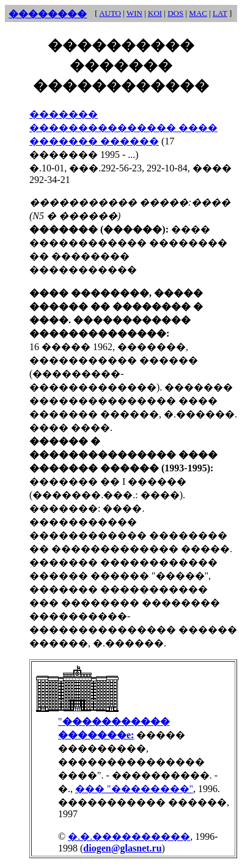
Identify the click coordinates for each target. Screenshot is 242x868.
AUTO (110, 13)
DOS (175, 13)
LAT (220, 13)
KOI (155, 13)
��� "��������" (134, 789)
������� (64, 114)
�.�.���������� (129, 836)
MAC (198, 13)
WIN (134, 13)
